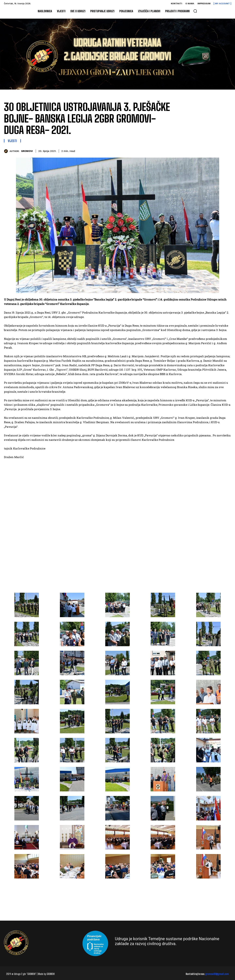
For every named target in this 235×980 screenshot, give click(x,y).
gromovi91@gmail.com (217, 974)
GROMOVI (27, 151)
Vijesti (12, 141)
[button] (195, 11)
